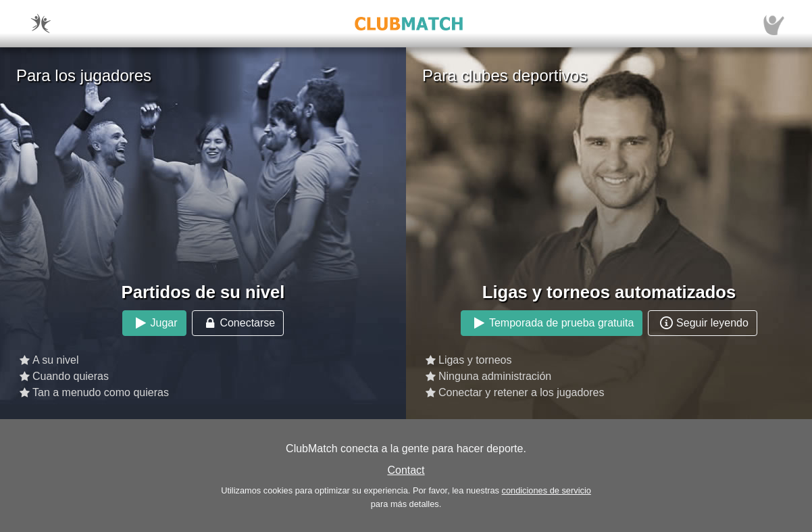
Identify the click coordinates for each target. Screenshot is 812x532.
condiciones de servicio (547, 490)
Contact (406, 470)
